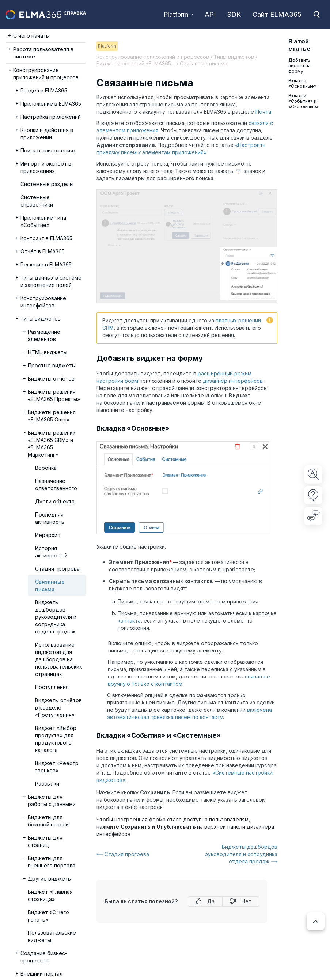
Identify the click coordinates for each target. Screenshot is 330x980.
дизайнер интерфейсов (233, 381)
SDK (234, 14)
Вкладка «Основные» (302, 83)
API (210, 14)
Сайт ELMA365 (277, 14)
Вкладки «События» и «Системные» (304, 101)
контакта (129, 620)
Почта (263, 112)
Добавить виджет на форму (299, 66)
